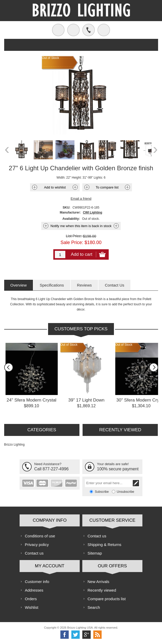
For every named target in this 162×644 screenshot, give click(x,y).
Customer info (37, 582)
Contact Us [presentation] (114, 285)
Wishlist (32, 607)
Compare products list (107, 599)
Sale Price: (72, 242)
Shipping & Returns (104, 545)
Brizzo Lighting (15, 445)
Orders (31, 599)
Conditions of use (40, 536)
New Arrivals (98, 582)
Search (94, 607)
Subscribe (102, 492)
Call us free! (89, 30)
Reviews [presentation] (85, 285)
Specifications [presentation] (52, 285)
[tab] (19, 285)
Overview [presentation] (19, 285)
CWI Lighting (92, 212)
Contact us (34, 553)
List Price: (74, 236)
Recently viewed (102, 590)
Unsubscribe (126, 492)
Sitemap (95, 553)
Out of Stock (69, 345)
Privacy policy (37, 545)
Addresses (34, 590)
